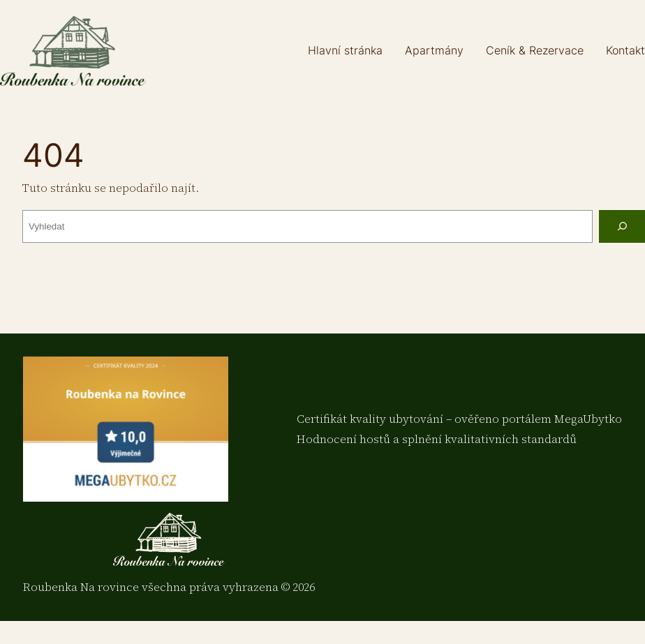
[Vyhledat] (622, 226)
